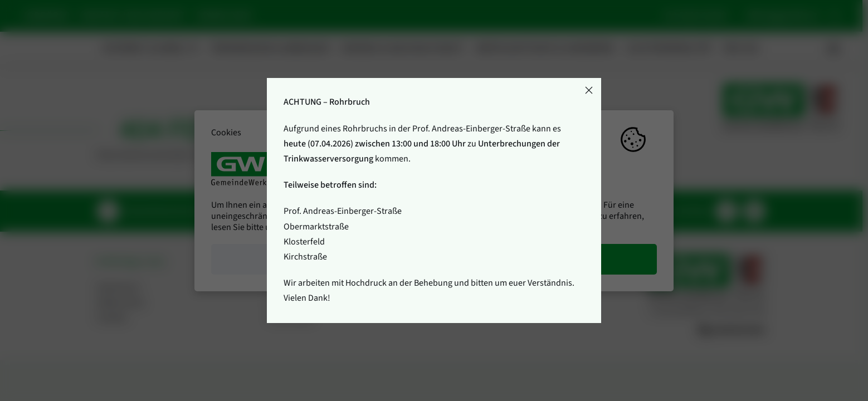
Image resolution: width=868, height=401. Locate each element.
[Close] (589, 90)
